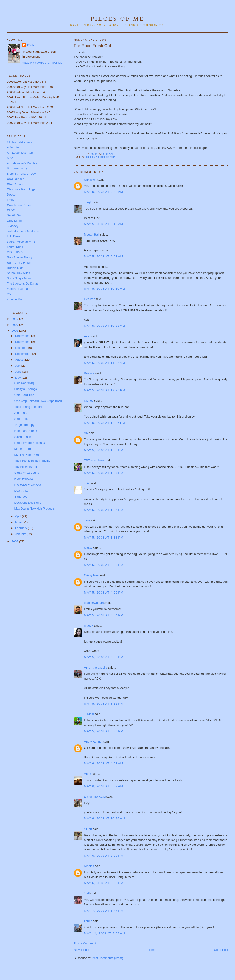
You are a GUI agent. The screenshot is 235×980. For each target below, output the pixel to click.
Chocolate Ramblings (21, 189)
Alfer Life (13, 147)
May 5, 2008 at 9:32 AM (104, 192)
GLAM (11, 210)
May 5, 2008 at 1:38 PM (104, 538)
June (19, 372)
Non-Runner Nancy (20, 257)
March (20, 522)
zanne (88, 921)
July (18, 366)
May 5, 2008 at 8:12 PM (104, 704)
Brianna (89, 373)
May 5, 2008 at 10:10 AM (105, 289)
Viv (86, 433)
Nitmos (89, 401)
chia (87, 483)
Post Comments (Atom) (108, 958)
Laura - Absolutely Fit (21, 242)
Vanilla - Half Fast (19, 289)
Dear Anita (21, 491)
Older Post (221, 950)
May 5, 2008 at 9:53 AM (104, 256)
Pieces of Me (117, 19)
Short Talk (21, 419)
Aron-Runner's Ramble (22, 163)
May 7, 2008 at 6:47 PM (104, 911)
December (22, 336)
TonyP (88, 202)
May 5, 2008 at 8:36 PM (104, 731)
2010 (15, 319)
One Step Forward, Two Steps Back (38, 401)
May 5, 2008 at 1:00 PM (104, 450)
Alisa (10, 158)
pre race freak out (101, 157)
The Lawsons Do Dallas (23, 284)
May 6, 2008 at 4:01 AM (104, 763)
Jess (87, 520)
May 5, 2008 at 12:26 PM (105, 390)
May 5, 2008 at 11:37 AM (105, 363)
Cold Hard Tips (24, 395)
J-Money (13, 226)
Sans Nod (21, 497)
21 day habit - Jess (19, 142)
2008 (15, 331)
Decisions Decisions (28, 503)
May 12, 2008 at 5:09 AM (105, 933)
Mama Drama (24, 449)
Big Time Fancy (17, 168)
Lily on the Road (95, 797)
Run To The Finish (19, 263)
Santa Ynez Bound (27, 473)
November (22, 342)
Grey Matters (15, 221)
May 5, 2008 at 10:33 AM (105, 326)
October (21, 348)
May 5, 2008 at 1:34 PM (104, 510)
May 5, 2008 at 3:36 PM (104, 565)
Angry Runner (93, 742)
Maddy (88, 626)
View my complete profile (42, 63)
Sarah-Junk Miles (18, 273)
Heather (89, 299)
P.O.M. (31, 45)
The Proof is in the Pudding (32, 461)
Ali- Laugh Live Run (20, 153)
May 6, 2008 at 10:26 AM (105, 818)
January (21, 534)
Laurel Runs (15, 247)
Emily (11, 200)
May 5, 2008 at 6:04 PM (104, 615)
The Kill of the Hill (26, 467)
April (19, 516)
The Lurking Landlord (29, 407)
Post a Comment (85, 943)
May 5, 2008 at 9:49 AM (104, 224)
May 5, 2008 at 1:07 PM (104, 473)
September (23, 354)
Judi (87, 893)
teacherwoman (94, 603)
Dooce (11, 195)
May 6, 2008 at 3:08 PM (104, 856)
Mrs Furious (15, 252)
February (22, 528)
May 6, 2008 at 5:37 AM (104, 786)
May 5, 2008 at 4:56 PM (104, 592)
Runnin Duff (15, 268)
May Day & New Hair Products (35, 509)
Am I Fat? (21, 413)
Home (152, 950)
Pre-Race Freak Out (28, 485)
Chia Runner (15, 179)
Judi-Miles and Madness (23, 231)
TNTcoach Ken (94, 460)
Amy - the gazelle (95, 667)
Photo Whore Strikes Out (31, 443)
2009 (15, 325)
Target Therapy (24, 425)
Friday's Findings (26, 389)
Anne (87, 774)
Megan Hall (92, 235)
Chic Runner (15, 184)
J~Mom (89, 714)
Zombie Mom (16, 299)
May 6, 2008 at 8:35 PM (104, 883)
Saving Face (23, 437)
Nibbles (89, 866)
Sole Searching (25, 383)
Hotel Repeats (24, 479)
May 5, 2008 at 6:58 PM (104, 657)
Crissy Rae (91, 575)
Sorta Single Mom (19, 278)
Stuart (88, 829)
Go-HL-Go (14, 215)
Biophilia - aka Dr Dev (21, 174)
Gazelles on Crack (19, 205)
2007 (15, 541)
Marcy (88, 548)
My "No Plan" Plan (27, 455)
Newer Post (81, 950)
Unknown (90, 180)
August (20, 360)
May (18, 378)
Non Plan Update (26, 431)
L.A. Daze (13, 236)
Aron (87, 336)
